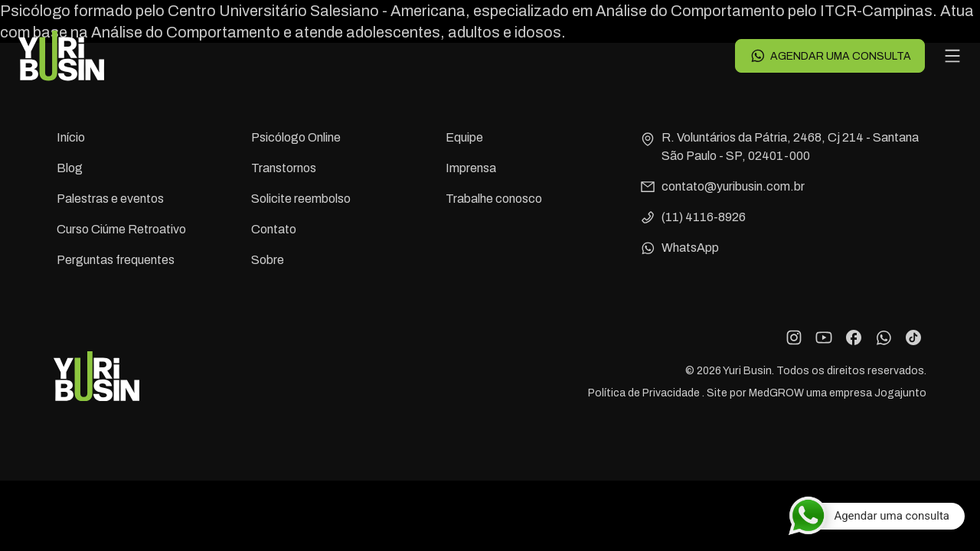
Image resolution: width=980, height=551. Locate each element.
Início (71, 137)
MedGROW (776, 393)
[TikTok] (913, 337)
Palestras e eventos (110, 199)
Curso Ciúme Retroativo (121, 229)
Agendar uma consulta (830, 55)
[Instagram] (794, 337)
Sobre (268, 260)
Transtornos (284, 168)
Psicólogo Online (296, 137)
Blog (70, 168)
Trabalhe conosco (494, 199)
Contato (274, 229)
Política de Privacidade (645, 393)
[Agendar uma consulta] (876, 516)
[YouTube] (824, 337)
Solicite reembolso (301, 199)
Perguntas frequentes (116, 260)
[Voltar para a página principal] (61, 56)
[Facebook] (854, 337)
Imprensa (471, 168)
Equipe (464, 137)
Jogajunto (900, 393)
